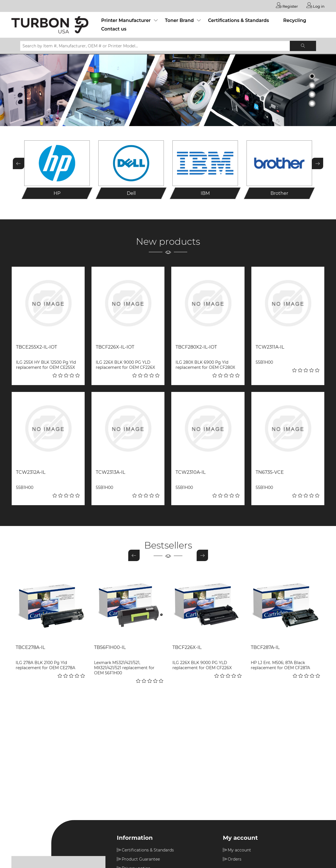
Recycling (295, 20)
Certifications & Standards (239, 20)
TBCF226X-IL (187, 647)
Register (284, 5)
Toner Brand (179, 20)
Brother (279, 193)
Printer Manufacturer (126, 20)
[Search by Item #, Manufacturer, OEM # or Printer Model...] (155, 46)
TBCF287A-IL (265, 647)
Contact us (114, 29)
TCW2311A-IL (270, 347)
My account (239, 850)
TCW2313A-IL (110, 472)
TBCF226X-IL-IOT (115, 347)
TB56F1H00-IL (110, 647)
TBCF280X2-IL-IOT (196, 347)
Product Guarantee (141, 859)
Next (317, 163)
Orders (235, 859)
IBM (205, 193)
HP (57, 193)
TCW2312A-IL (31, 472)
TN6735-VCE (270, 472)
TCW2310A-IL (191, 472)
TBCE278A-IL (30, 647)
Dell (131, 193)
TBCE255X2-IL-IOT (36, 347)
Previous (19, 163)
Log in (315, 5)
